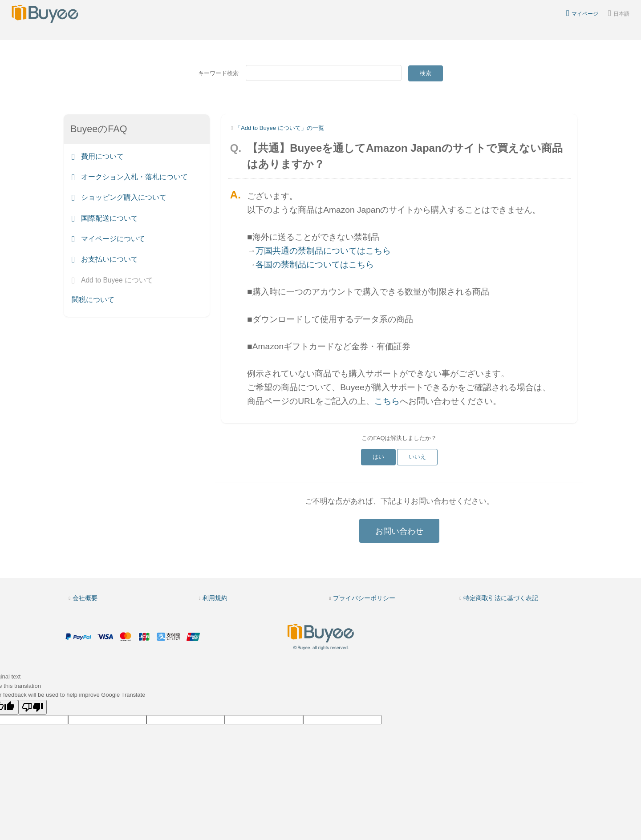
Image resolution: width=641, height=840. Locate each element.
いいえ (417, 457)
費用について (98, 156)
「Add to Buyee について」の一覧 (280, 128)
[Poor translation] (32, 707)
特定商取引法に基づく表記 (501, 598)
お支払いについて (105, 260)
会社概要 (85, 598)
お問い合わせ (399, 531)
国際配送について (105, 218)
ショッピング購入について (119, 198)
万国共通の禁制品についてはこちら (323, 251)
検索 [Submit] (426, 73)
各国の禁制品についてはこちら (315, 265)
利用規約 (215, 598)
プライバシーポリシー (364, 598)
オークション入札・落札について (130, 177)
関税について (93, 300)
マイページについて (108, 239)
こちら (387, 401)
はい (378, 457)
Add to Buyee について (112, 280)
